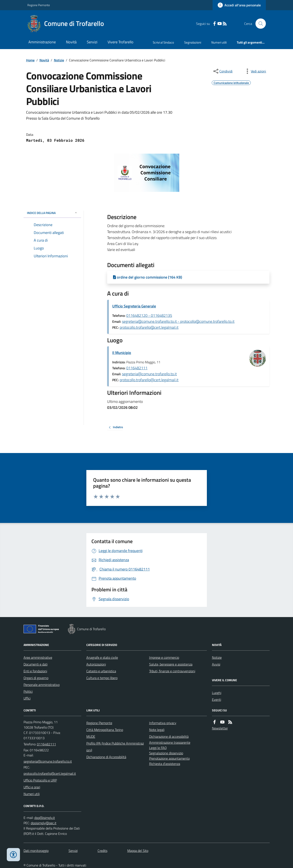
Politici (28, 691)
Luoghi (217, 693)
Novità (71, 42)
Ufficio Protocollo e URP (40, 780)
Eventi (217, 699)
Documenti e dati (36, 664)
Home (30, 60)
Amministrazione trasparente (170, 742)
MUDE (91, 736)
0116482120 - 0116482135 (149, 315)
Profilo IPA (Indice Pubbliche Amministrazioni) (115, 747)
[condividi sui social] (223, 71)
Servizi (92, 42)
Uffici (27, 698)
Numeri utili (219, 42)
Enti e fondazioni (35, 671)
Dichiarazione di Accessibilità (106, 757)
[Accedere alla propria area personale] (239, 5)
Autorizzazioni (96, 664)
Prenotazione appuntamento (169, 758)
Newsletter (220, 728)
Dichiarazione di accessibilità (169, 736)
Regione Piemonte (39, 5)
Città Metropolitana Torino (105, 730)
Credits (102, 851)
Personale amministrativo (42, 685)
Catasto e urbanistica (101, 671)
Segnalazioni (193, 42)
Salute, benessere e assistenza (171, 664)
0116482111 (137, 368)
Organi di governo (36, 678)
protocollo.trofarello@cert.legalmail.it (149, 327)
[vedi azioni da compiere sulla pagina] (255, 71)
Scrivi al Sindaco (163, 42)
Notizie (59, 60)
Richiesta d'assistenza (165, 764)
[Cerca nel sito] (259, 24)
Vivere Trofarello (121, 42)
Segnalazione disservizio (166, 753)
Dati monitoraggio (36, 851)
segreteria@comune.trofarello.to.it (149, 374)
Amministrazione (42, 42)
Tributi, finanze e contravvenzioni (172, 671)
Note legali (157, 730)
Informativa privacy (163, 723)
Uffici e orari (32, 787)
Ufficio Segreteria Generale (134, 306)
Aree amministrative (38, 657)
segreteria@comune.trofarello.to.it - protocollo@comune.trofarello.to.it (178, 321)
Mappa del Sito (138, 851)
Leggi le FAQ (158, 748)
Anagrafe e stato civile (102, 657)
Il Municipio (122, 353)
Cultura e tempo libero (102, 678)
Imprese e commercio (164, 657)
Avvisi (216, 664)
